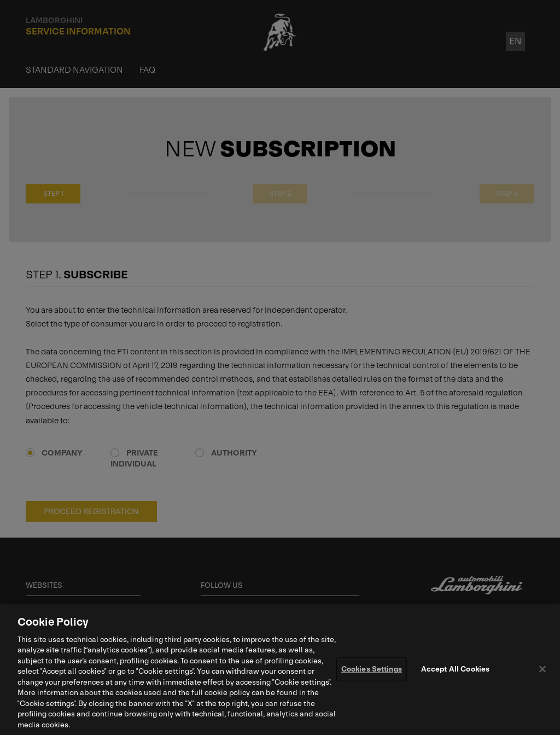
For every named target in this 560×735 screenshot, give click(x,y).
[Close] (542, 671)
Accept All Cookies (455, 671)
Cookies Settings (372, 671)
